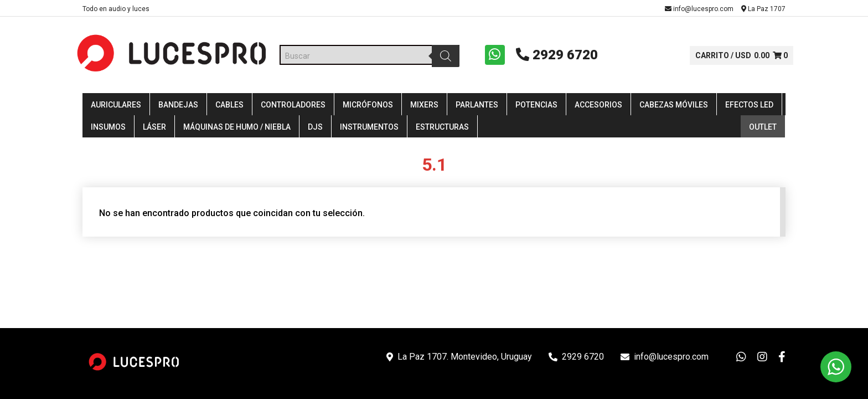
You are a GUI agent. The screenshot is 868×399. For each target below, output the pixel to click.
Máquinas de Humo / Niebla (237, 129)
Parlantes (477, 106)
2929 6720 (554, 55)
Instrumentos (369, 129)
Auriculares (116, 106)
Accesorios (598, 106)
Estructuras (442, 129)
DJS (315, 129)
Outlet (763, 129)
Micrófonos (368, 106)
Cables (229, 106)
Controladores (293, 106)
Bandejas (178, 106)
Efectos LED (749, 106)
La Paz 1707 (763, 9)
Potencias (536, 106)
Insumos (108, 129)
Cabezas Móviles (674, 106)
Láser (154, 129)
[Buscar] (445, 57)
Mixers (424, 106)
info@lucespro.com (699, 9)
